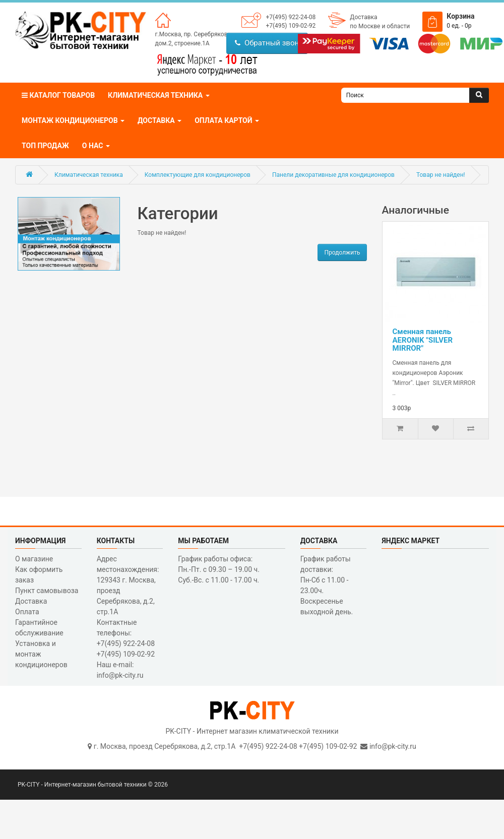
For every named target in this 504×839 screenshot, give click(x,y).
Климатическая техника (89, 175)
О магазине (34, 559)
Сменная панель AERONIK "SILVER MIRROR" (423, 340)
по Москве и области (380, 26)
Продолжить (342, 252)
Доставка (363, 17)
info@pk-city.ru (393, 746)
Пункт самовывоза (47, 591)
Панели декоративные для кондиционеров (333, 175)
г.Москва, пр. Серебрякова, (194, 34)
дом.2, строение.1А (182, 43)
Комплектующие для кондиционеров (198, 175)
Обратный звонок (271, 43)
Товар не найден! (441, 175)
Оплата (27, 612)
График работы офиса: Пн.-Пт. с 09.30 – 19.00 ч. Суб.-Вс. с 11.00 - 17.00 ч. (219, 569)
